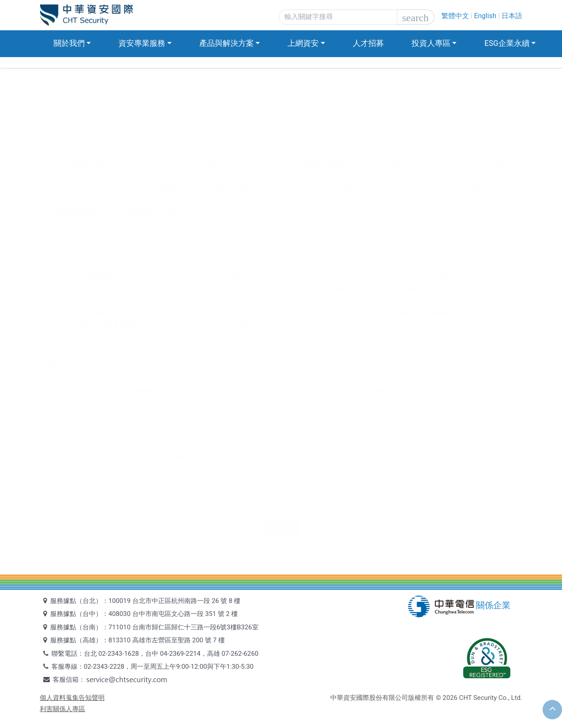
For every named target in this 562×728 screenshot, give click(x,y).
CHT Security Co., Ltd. (491, 698)
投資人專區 (431, 43)
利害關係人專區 (62, 709)
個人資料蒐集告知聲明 (72, 698)
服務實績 (341, 114)
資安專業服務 (142, 43)
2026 (450, 698)
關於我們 (69, 43)
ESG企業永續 (507, 43)
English (485, 16)
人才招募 (368, 43)
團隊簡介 (100, 114)
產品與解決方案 (227, 43)
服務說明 (220, 114)
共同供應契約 (461, 114)
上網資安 (303, 43)
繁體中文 (455, 16)
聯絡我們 (281, 529)
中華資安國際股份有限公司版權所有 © (386, 698)
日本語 (512, 16)
